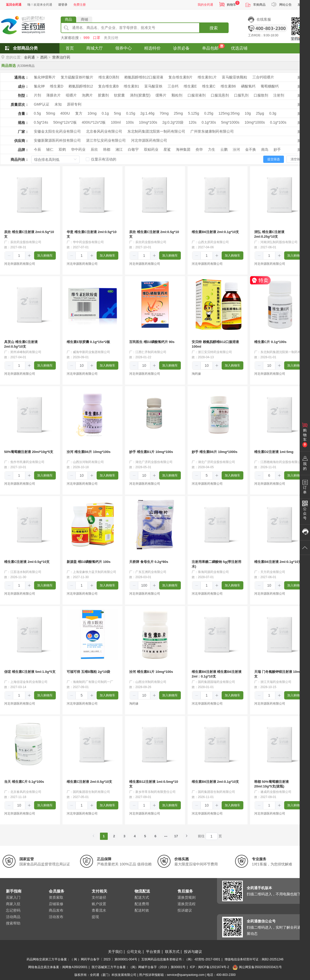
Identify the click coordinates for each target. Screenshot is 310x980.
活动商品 (13, 917)
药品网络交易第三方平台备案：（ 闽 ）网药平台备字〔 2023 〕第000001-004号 (82, 959)
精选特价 (152, 48)
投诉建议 (185, 910)
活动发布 (56, 917)
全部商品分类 (25, 48)
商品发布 (56, 910)
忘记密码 (13, 910)
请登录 (63, 5)
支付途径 (99, 897)
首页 (70, 48)
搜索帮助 (13, 923)
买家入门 (13, 897)
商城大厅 (95, 48)
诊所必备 (181, 48)
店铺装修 (56, 904)
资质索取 (56, 897)
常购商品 (259, 5)
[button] (9, 256)
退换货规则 (187, 897)
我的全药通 (205, 5)
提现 (95, 917)
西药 (44, 57)
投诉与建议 (193, 952)
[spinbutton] (19, 256)
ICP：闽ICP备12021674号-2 (210, 967)
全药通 (29, 57)
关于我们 (115, 952)
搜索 (214, 28)
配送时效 (142, 910)
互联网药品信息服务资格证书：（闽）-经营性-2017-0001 (181, 959)
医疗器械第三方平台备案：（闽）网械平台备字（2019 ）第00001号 (139, 967)
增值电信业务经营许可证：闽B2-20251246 (254, 959)
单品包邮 (210, 48)
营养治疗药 (61, 57)
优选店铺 (239, 48)
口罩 (97, 38)
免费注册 (80, 5)
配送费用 (142, 904)
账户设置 (99, 904)
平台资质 (153, 952)
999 (86, 38)
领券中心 (123, 48)
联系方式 (172, 952)
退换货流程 (187, 904)
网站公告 (285, 5)
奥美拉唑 (111, 38)
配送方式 (142, 897)
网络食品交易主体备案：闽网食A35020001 (58, 967)
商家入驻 (13, 904)
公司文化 (134, 952)
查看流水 (99, 910)
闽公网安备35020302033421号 (257, 967)
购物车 (231, 5)
